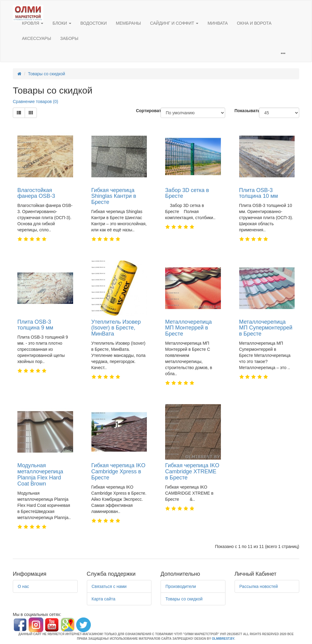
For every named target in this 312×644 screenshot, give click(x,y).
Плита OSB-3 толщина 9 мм (35, 325)
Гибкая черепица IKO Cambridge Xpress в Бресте (119, 471)
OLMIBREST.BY (223, 639)
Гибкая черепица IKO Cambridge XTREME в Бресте (192, 471)
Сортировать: (144, 111)
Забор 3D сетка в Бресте (187, 193)
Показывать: (242, 111)
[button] (283, 54)
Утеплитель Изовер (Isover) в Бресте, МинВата (116, 328)
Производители (181, 586)
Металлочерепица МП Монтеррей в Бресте (188, 328)
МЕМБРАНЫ (128, 23)
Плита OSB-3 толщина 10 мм (259, 193)
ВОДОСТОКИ (94, 23)
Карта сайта (104, 599)
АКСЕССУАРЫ (37, 38)
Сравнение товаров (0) (35, 101)
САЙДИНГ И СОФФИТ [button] (174, 23)
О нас (23, 586)
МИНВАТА (218, 23)
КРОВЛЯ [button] (33, 23)
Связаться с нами (109, 586)
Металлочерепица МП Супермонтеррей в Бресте (266, 328)
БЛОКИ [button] (62, 23)
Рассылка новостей (259, 586)
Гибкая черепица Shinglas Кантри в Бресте (114, 196)
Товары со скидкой (47, 74)
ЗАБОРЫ (69, 38)
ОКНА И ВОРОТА (254, 23)
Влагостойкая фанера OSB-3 (36, 193)
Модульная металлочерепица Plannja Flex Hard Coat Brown (40, 474)
